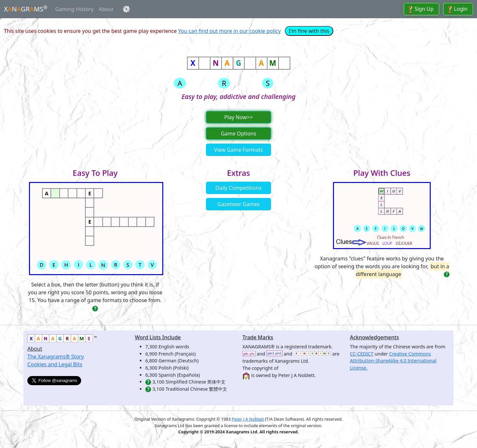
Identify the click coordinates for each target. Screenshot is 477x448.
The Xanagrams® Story (56, 357)
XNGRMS (26, 9)
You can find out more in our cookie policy (230, 31)
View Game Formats (238, 150)
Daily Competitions (238, 188)
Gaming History (74, 9)
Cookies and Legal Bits (55, 364)
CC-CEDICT (362, 354)
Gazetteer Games (238, 204)
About (106, 9)
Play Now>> (238, 117)
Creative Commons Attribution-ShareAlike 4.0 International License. (393, 361)
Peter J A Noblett (248, 419)
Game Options (238, 133)
